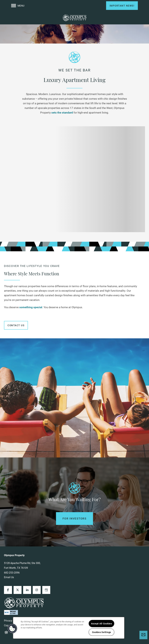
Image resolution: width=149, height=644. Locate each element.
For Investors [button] (74, 518)
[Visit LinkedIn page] (27, 590)
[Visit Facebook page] (8, 590)
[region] (69, 628)
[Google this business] (46, 590)
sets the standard (62, 112)
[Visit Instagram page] (37, 590)
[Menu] (18, 6)
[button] (122, 6)
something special (31, 307)
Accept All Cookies (102, 624)
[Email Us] (143, 635)
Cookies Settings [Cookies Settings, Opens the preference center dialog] (102, 632)
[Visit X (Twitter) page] (18, 590)
